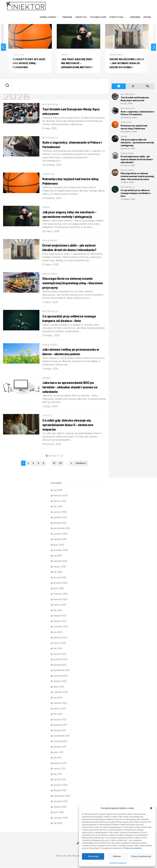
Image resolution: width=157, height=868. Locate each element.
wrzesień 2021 (60, 742)
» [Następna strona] (71, 464)
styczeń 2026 (60, 512)
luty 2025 (58, 572)
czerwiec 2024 (61, 594)
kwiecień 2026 (60, 496)
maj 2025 (58, 556)
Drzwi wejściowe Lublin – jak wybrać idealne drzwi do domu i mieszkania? (137, 159)
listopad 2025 (60, 523)
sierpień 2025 (60, 539)
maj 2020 (58, 823)
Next (153, 47)
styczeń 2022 (60, 720)
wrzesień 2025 (60, 534)
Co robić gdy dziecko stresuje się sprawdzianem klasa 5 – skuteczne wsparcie (69, 425)
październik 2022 (62, 670)
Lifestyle (81, 17)
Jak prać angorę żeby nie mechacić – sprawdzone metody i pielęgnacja (137, 142)
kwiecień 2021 (60, 763)
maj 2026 (58, 490)
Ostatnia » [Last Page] (81, 464)
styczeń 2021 (60, 780)
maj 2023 (58, 632)
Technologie (98, 17)
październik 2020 (62, 796)
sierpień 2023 (60, 621)
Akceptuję (93, 856)
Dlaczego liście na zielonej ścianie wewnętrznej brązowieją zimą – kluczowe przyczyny (74, 283)
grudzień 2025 (60, 518)
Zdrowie (135, 17)
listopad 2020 (60, 791)
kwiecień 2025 (60, 561)
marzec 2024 (60, 605)
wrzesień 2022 (60, 676)
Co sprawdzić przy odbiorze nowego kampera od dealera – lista (136, 192)
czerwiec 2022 (61, 692)
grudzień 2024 (60, 583)
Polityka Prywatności (118, 863)
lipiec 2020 (59, 812)
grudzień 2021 (60, 725)
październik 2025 (62, 529)
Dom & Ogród (48, 17)
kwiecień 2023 (60, 638)
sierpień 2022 (60, 681)
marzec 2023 (60, 643)
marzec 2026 (60, 501)
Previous (4, 47)
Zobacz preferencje (141, 856)
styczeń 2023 (60, 654)
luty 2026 (58, 507)
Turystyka (116, 17)
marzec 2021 (59, 769)
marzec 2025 (60, 567)
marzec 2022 (60, 709)
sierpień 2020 (60, 807)
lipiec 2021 (58, 752)
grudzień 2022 (60, 660)
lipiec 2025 (59, 545)
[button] (151, 808)
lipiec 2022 (59, 687)
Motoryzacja (50, 105)
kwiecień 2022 (60, 703)
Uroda (147, 17)
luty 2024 (58, 610)
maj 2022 (58, 698)
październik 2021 (61, 736)
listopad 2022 (60, 665)
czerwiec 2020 (61, 818)
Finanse (67, 17)
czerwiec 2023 (61, 627)
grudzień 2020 (60, 785)
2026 (19, 97)
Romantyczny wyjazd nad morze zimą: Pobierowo (30, 62)
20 (60, 464)
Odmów (117, 856)
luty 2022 (58, 714)
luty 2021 (58, 774)
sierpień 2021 (60, 747)
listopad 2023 (60, 616)
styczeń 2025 (60, 578)
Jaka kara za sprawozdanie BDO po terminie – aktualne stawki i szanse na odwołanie (71, 387)
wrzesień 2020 (61, 802)
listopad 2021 (60, 731)
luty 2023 (58, 649)
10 (54, 464)
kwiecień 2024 (60, 600)
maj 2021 (57, 758)
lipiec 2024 (59, 589)
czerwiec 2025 (61, 550)
